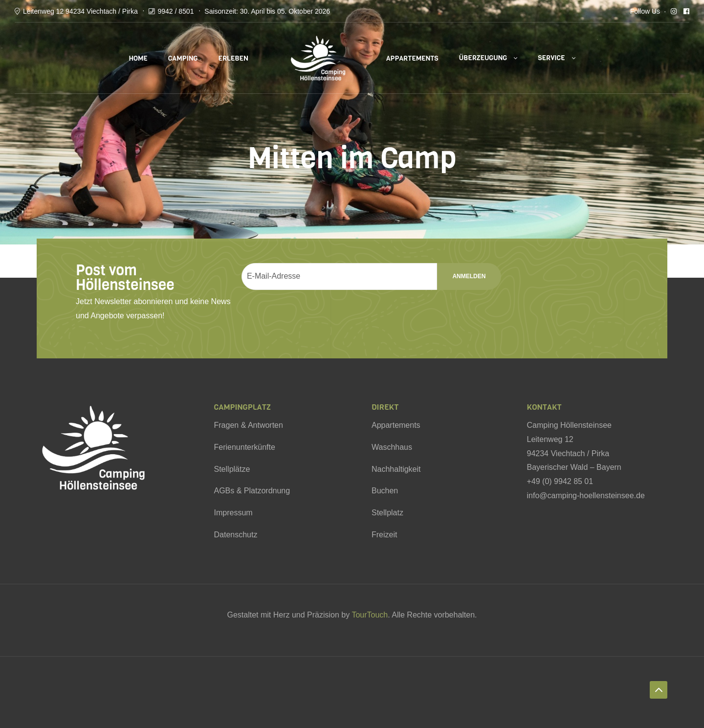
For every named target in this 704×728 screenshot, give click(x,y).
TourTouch (370, 615)
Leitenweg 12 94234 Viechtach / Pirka (80, 11)
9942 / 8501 (176, 11)
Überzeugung (483, 58)
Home (138, 58)
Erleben (233, 58)
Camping (183, 58)
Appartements (412, 58)
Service (551, 58)
